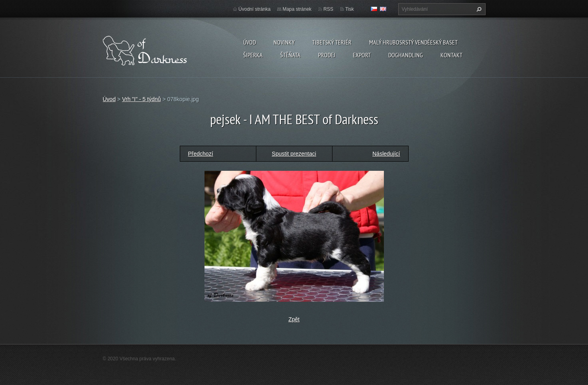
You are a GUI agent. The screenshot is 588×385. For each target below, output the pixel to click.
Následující (386, 154)
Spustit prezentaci (294, 154)
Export (362, 55)
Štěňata (290, 55)
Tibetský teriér (332, 42)
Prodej (327, 55)
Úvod (250, 42)
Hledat (478, 9)
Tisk (350, 9)
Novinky (284, 42)
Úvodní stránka (255, 9)
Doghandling (406, 55)
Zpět (294, 319)
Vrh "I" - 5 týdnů (141, 99)
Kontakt (451, 55)
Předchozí (201, 154)
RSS (328, 9)
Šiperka (253, 55)
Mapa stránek (297, 9)
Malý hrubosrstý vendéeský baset (413, 42)
